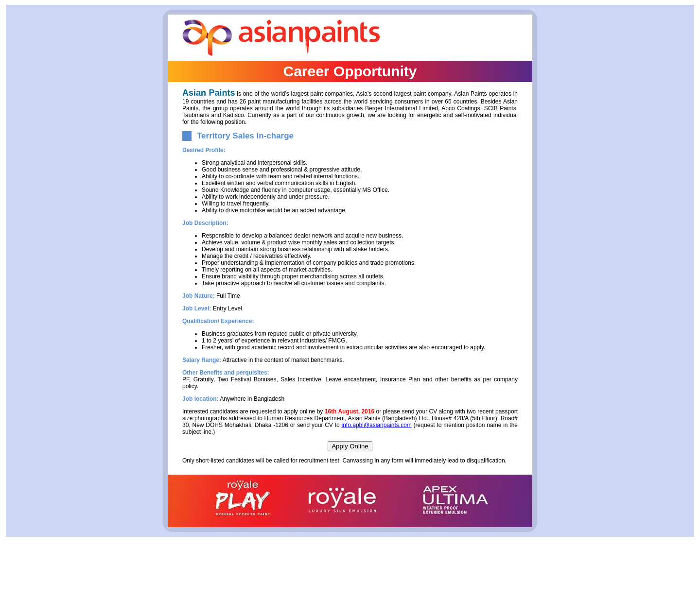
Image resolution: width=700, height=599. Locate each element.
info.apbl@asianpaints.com (377, 425)
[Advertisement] (350, 573)
